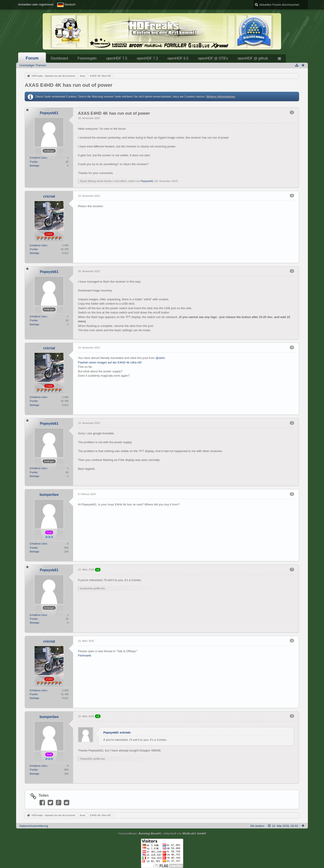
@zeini (160, 358)
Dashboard (59, 58)
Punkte (34, 162)
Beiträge (34, 166)
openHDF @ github (253, 58)
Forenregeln (87, 58)
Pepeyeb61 (147, 181)
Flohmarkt (84, 655)
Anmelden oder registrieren (36, 4)
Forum (32, 58)
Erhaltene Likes (38, 158)
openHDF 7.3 (147, 58)
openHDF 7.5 (117, 58)
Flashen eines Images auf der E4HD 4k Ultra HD (110, 362)
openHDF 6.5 (178, 58)
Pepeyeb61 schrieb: (117, 732)
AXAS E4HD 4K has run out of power (68, 85)
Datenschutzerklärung (34, 826)
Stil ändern (257, 826)
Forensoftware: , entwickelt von (162, 833)
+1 (98, 570)
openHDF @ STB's (213, 58)
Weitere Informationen (221, 96)
